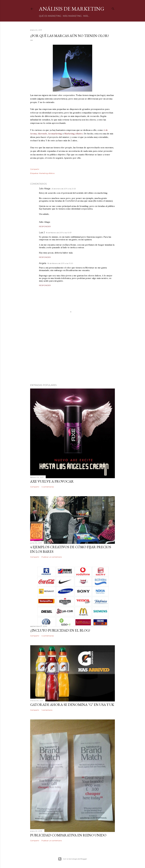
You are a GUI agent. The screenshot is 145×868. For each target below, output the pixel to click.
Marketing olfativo (74, 134)
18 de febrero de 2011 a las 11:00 (60, 263)
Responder (45, 226)
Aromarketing (55, 134)
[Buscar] (113, 8)
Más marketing (72, 16)
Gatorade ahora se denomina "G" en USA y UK (72, 705)
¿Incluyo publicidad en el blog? (60, 630)
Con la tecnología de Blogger (73, 859)
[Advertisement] (72, 356)
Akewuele (42, 134)
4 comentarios (48, 487)
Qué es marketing (50, 16)
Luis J (42, 232)
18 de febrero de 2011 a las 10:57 (59, 233)
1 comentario (47, 710)
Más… (86, 16)
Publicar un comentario (52, 557)
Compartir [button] (35, 169)
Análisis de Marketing (72, 9)
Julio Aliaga (45, 189)
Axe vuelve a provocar (52, 481)
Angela (43, 263)
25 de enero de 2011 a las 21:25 (64, 189)
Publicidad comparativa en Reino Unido (68, 835)
